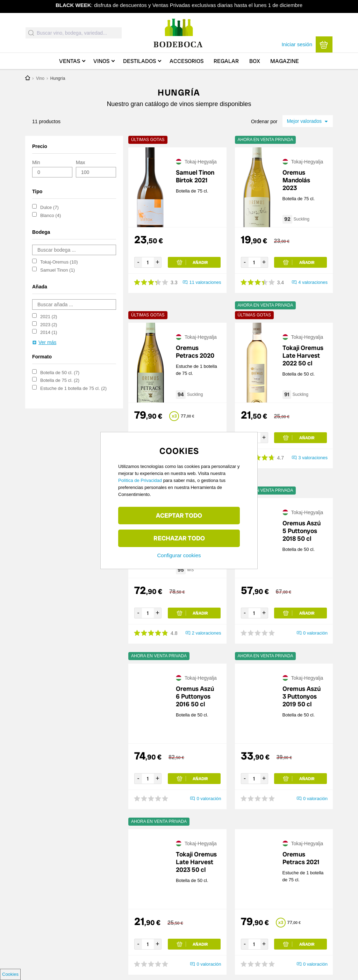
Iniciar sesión (297, 44)
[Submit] (31, 33)
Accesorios (187, 61)
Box (255, 61)
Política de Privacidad (140, 480)
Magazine (285, 61)
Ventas (70, 61)
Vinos (101, 61)
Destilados (139, 61)
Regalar (226, 61)
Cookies (10, 974)
